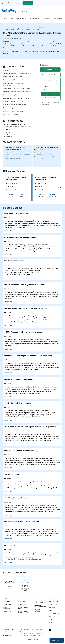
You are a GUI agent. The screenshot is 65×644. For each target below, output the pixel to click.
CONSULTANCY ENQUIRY (50, 75)
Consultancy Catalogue (23, 612)
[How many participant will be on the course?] (50, 83)
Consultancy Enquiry (23, 608)
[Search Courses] (42, 11)
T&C (50, 623)
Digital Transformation (40, 602)
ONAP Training (43, 28)
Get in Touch (57, 640)
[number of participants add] (57, 83)
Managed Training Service (40, 606)
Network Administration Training (29, 28)
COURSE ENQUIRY (50, 70)
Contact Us (28, 3)
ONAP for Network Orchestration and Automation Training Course (22, 29)
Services (46, 18)
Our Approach (24, 602)
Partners (52, 608)
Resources (7, 612)
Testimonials (54, 614)
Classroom (47, 90)
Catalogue (7, 602)
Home (5, 28)
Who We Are (58, 18)
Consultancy (22, 18)
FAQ (50, 620)
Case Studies (23, 605)
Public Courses (35, 18)
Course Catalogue (8, 18)
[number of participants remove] (43, 83)
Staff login (33, 643)
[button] (60, 187)
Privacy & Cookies (32, 640)
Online (46, 86)
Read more (7, 53)
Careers (52, 617)
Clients (52, 611)
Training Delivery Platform (37, 611)
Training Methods (6, 608)
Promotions (8, 605)
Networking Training (14, 28)
